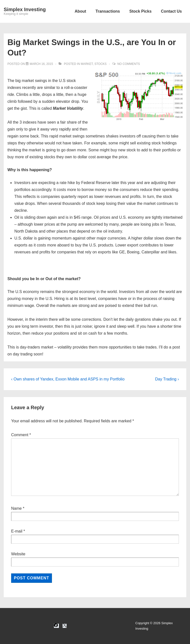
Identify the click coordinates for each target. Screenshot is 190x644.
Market (87, 64)
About (80, 11)
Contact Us (171, 11)
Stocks (101, 64)
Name (16, 508)
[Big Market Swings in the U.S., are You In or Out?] (41, 64)
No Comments (129, 64)
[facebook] (56, 626)
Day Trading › (167, 379)
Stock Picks (141, 11)
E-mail (17, 531)
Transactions (108, 11)
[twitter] (65, 626)
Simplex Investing (25, 9)
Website (18, 554)
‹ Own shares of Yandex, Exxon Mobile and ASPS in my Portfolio (68, 379)
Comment (21, 435)
